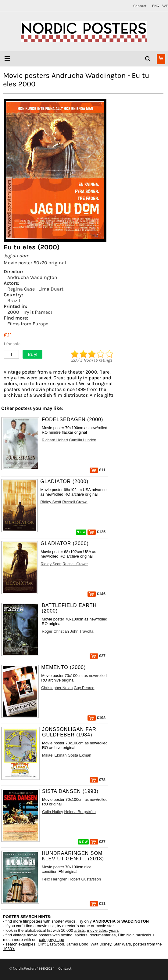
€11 (98, 470)
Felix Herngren (55, 879)
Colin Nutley (53, 812)
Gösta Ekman (80, 755)
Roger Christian (55, 631)
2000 (13, 312)
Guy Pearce (84, 688)
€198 (97, 718)
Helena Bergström (80, 812)
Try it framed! (37, 312)
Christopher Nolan (57, 688)
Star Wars (122, 944)
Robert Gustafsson (85, 879)
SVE (165, 6)
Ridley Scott (51, 502)
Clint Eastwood (51, 944)
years (114, 930)
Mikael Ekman (54, 755)
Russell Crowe (75, 502)
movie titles (97, 930)
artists (79, 930)
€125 (97, 532)
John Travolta (82, 631)
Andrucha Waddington (32, 277)
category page (52, 940)
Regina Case (21, 289)
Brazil (14, 300)
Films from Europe (28, 324)
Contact (140, 6)
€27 (98, 656)
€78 (98, 780)
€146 (97, 594)
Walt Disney (101, 944)
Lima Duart (51, 289)
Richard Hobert (55, 440)
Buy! (32, 354)
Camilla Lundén (83, 440)
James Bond (77, 944)
